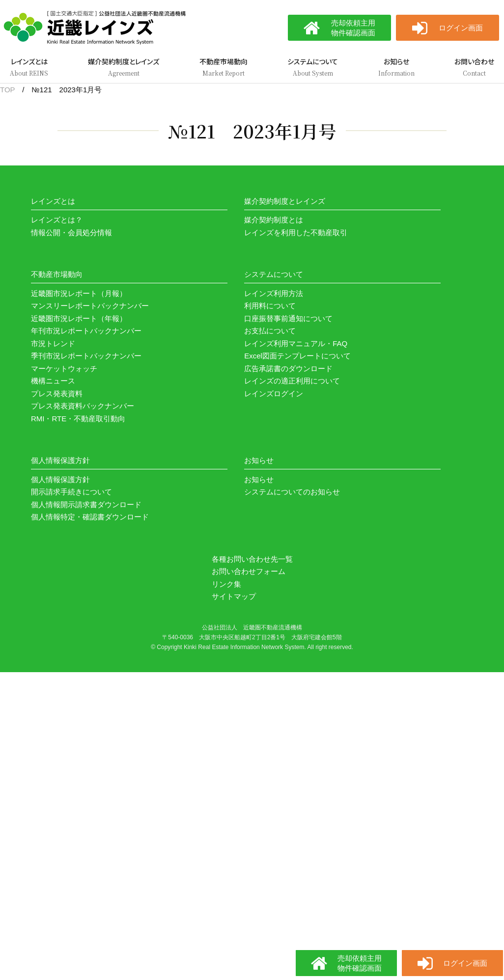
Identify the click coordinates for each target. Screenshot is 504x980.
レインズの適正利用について (292, 381)
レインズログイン (274, 394)
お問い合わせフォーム (249, 571)
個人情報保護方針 (60, 479)
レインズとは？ (57, 220)
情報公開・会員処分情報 (71, 232)
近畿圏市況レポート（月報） (79, 293)
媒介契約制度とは (274, 220)
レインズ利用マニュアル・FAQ (296, 343)
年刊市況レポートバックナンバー (86, 331)
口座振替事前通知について (288, 318)
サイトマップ (234, 596)
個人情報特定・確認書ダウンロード (90, 517)
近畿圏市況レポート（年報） (79, 318)
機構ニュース (53, 381)
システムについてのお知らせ (292, 492)
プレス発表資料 (57, 394)
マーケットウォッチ (64, 368)
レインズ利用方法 (274, 293)
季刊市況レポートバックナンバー (86, 356)
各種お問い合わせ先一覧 (252, 559)
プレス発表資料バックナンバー (83, 406)
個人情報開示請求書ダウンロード (86, 504)
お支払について (270, 331)
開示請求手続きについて (71, 492)
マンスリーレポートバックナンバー (90, 306)
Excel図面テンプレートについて (297, 356)
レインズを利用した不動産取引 (296, 232)
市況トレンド (53, 343)
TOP (7, 90)
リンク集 (226, 584)
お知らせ (259, 479)
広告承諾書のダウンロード (288, 368)
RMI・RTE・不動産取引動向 (78, 419)
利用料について (270, 306)
